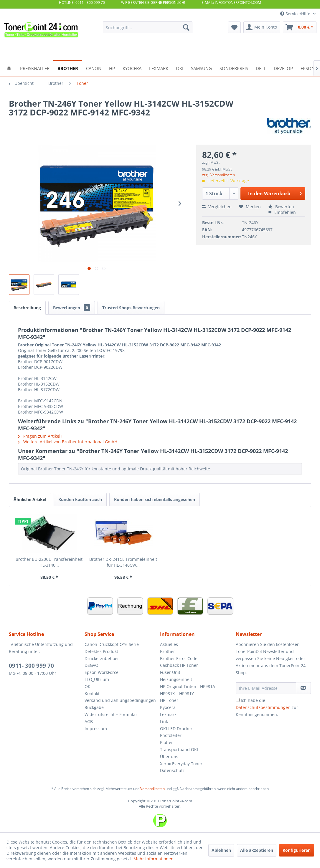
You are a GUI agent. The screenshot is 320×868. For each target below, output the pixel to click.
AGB (89, 721)
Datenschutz (172, 770)
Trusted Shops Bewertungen (131, 308)
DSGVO (91, 665)
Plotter (166, 742)
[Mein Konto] (262, 27)
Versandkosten (152, 789)
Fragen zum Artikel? (40, 436)
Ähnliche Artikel (30, 499)
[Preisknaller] (35, 68)
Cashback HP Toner (179, 665)
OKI (88, 686)
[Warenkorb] (300, 27)
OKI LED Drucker (176, 729)
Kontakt (92, 693)
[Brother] (68, 68)
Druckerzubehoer (102, 658)
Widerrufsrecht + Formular (111, 714)
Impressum (96, 729)
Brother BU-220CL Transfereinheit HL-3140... (49, 562)
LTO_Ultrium (97, 679)
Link (164, 721)
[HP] (112, 68)
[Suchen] (186, 27)
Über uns (169, 757)
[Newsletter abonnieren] (303, 688)
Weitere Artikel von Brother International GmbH (68, 442)
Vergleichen (217, 207)
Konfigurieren (297, 850)
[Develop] (283, 68)
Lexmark (168, 714)
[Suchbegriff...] (148, 27)
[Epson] (308, 68)
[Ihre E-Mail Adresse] (266, 688)
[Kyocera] (132, 68)
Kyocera (168, 707)
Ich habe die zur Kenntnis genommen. (267, 707)
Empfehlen (282, 212)
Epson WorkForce (102, 672)
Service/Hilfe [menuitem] (296, 14)
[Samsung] (201, 68)
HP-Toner (169, 700)
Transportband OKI (179, 749)
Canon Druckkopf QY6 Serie (112, 644)
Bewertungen (72, 308)
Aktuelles (169, 644)
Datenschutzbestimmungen (263, 707)
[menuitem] (148, 27)
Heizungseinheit (176, 679)
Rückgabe (94, 707)
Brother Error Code (179, 658)
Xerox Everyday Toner (181, 764)
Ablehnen (221, 850)
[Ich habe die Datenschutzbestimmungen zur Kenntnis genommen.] (238, 700)
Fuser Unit (170, 672)
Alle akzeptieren (257, 850)
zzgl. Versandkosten (218, 175)
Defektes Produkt (101, 651)
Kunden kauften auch (80, 499)
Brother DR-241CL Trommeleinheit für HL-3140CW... (123, 562)
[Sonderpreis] (234, 68)
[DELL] (261, 68)
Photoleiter (171, 735)
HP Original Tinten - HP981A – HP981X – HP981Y (189, 690)
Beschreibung (27, 308)
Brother (168, 651)
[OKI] (180, 68)
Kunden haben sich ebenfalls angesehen (155, 499)
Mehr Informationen (154, 859)
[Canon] (94, 68)
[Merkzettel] (234, 27)
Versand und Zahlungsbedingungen (120, 700)
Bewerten (281, 207)
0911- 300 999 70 (31, 666)
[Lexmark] (159, 68)
